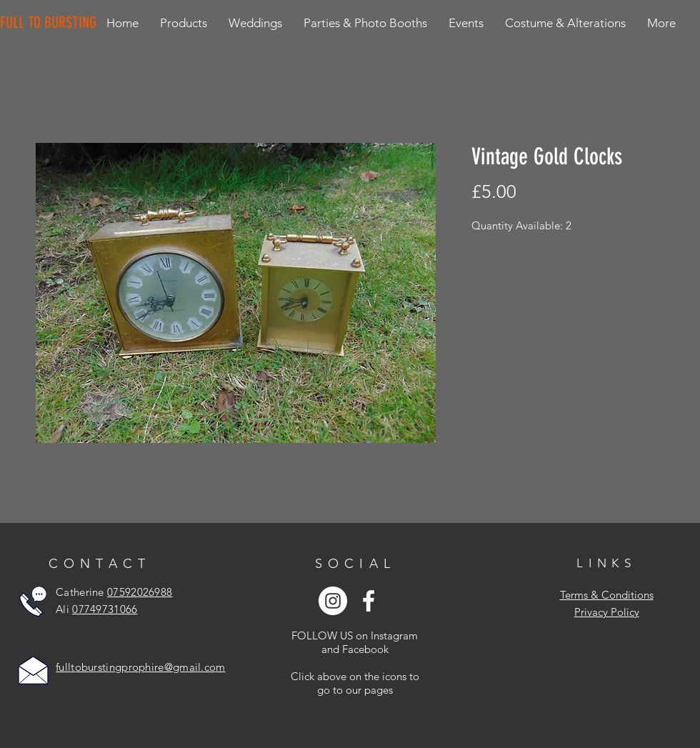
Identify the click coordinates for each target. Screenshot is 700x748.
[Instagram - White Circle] (333, 601)
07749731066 (105, 609)
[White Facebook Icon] (369, 601)
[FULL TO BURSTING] (51, 23)
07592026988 (140, 592)
